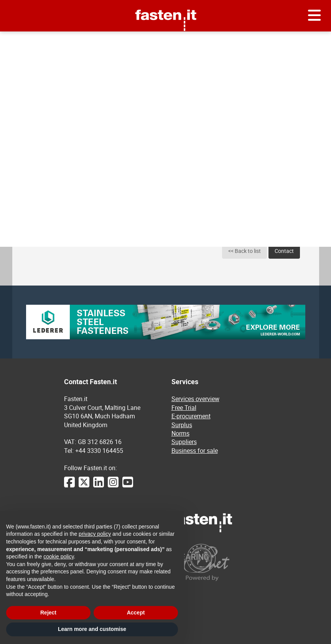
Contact (284, 251)
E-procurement (60, 41)
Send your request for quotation (268, 41)
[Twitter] (84, 486)
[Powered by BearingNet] (219, 562)
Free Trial (184, 408)
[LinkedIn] (99, 486)
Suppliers (184, 442)
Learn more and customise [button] (92, 629)
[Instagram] (113, 486)
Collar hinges (104, 41)
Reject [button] (48, 613)
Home (28, 41)
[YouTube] (128, 486)
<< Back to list (245, 251)
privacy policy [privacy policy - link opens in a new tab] (95, 534)
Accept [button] (136, 613)
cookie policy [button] (58, 556)
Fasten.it (165, 3)
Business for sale (195, 451)
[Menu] (315, 16)
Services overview (195, 399)
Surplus (182, 425)
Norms (180, 433)
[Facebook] (69, 486)
